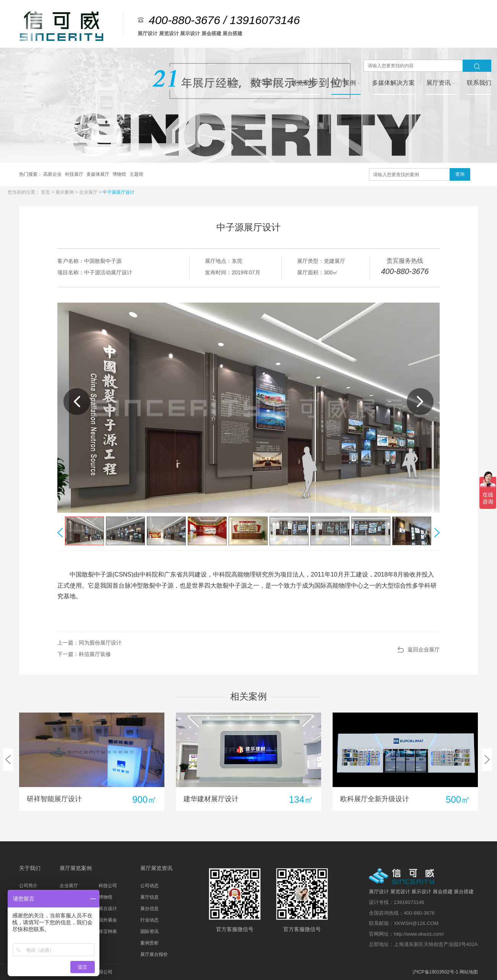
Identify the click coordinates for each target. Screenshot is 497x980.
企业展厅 (89, 192)
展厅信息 (149, 897)
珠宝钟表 (108, 931)
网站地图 (469, 972)
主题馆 (136, 174)
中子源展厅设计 (119, 192)
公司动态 (149, 886)
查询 (460, 174)
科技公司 (108, 886)
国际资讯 (149, 931)
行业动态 (149, 920)
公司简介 (28, 886)
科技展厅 (75, 174)
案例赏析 (149, 943)
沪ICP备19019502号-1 (435, 972)
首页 (46, 192)
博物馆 (120, 174)
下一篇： (84, 654)
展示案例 (65, 192)
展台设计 (108, 909)
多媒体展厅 (98, 174)
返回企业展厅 (424, 650)
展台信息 (149, 909)
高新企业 (53, 174)
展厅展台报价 (154, 954)
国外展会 (108, 920)
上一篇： (89, 643)
